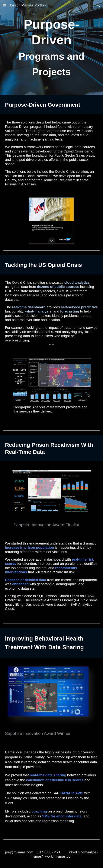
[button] (5, 5)
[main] (51, 48)
